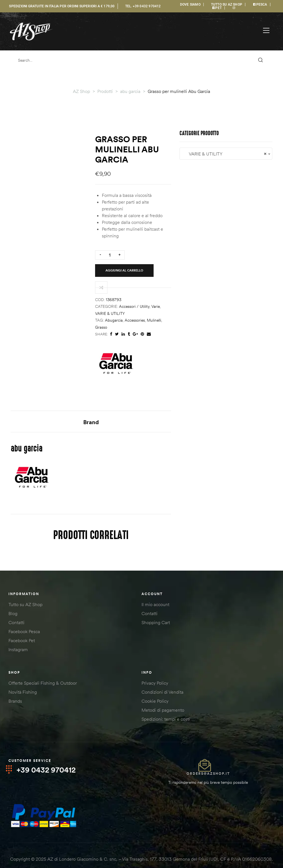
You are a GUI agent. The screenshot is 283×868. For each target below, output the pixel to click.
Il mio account (155, 595)
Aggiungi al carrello (207, 233)
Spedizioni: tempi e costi (166, 709)
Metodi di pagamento (163, 700)
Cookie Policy (155, 691)
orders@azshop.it (208, 764)
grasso (220, 276)
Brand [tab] (142, 371)
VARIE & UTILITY (227, 269)
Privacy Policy (155, 673)
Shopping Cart (156, 613)
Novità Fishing (23, 682)
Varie (206, 269)
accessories (185, 276)
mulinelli (205, 276)
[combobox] (57, 527)
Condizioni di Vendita (162, 682)
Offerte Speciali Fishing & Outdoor (43, 673)
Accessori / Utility (185, 269)
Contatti (16, 613)
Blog (13, 604)
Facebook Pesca (24, 622)
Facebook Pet (22, 631)
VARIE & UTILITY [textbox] (57, 527)
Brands (15, 691)
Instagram (18, 640)
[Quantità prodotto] (160, 233)
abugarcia (164, 276)
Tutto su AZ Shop (25, 595)
